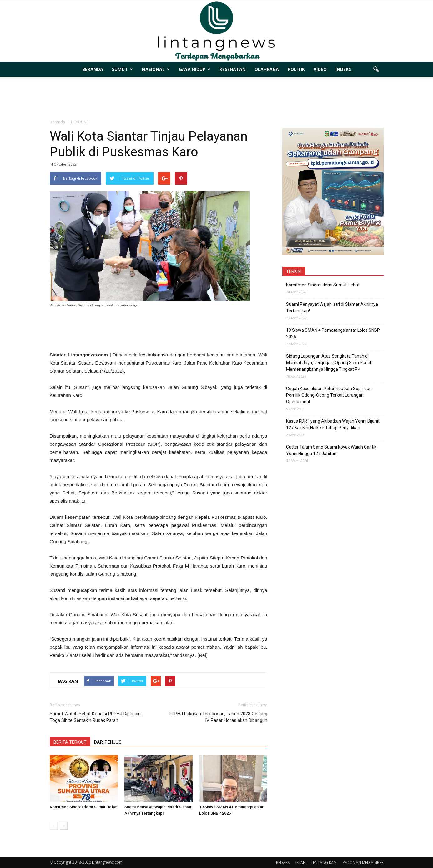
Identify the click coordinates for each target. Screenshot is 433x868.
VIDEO (320, 69)
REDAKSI (283, 863)
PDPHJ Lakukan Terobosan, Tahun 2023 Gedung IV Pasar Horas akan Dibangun (218, 717)
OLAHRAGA (267, 69)
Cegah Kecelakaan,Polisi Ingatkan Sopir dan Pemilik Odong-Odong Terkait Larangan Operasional (329, 395)
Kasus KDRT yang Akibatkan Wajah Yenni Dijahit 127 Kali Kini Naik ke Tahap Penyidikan (333, 424)
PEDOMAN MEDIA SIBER (363, 863)
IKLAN (301, 863)
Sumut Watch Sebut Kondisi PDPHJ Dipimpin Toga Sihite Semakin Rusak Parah (95, 717)
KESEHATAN (233, 69)
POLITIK (296, 69)
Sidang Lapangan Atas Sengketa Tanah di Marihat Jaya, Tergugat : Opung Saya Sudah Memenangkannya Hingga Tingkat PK (329, 363)
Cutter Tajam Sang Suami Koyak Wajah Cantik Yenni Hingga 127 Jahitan (331, 450)
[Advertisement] (217, 98)
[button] (376, 69)
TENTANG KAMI (324, 863)
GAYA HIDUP (195, 69)
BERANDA (93, 69)
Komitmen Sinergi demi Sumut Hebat (84, 807)
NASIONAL (156, 69)
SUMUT (122, 69)
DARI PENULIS (108, 742)
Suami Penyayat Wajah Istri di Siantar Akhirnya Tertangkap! (332, 308)
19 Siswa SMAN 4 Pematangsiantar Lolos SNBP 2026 (333, 333)
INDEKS (343, 69)
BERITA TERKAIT (70, 742)
